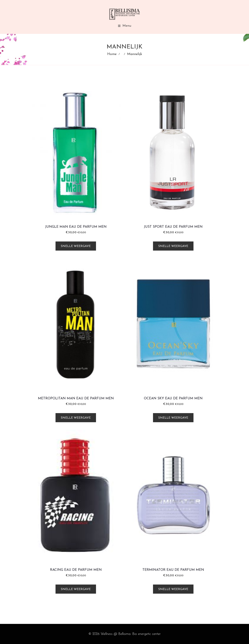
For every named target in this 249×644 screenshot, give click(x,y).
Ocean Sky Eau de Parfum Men (173, 399)
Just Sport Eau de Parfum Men (173, 227)
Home (112, 54)
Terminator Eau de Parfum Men (173, 570)
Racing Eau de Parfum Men (76, 570)
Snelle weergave (76, 246)
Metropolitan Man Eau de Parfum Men (76, 399)
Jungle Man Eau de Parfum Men (76, 227)
